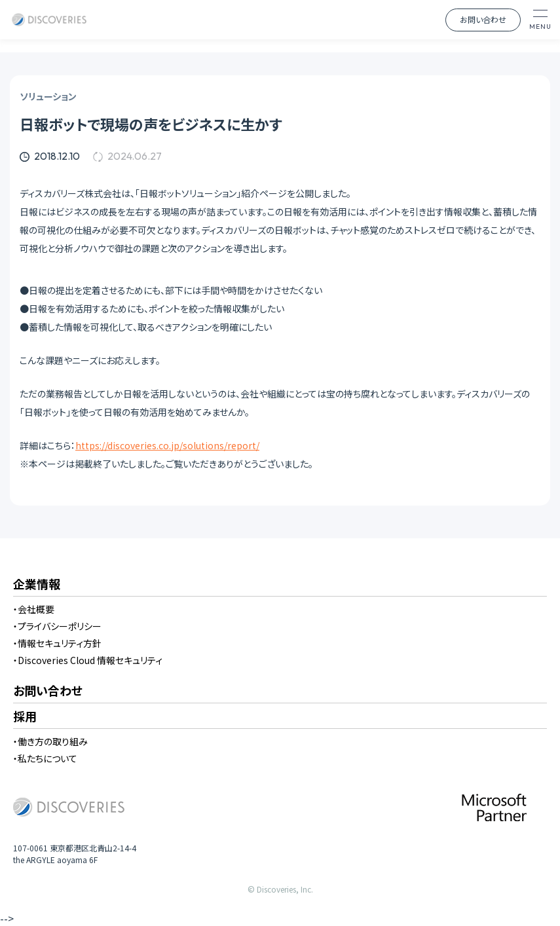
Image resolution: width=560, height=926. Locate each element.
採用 (25, 717)
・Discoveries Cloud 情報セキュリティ (88, 660)
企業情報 (37, 585)
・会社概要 (34, 609)
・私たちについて (45, 758)
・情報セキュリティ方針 (57, 643)
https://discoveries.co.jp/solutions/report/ (167, 445)
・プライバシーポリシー (57, 626)
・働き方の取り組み (50, 741)
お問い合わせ (483, 19)
